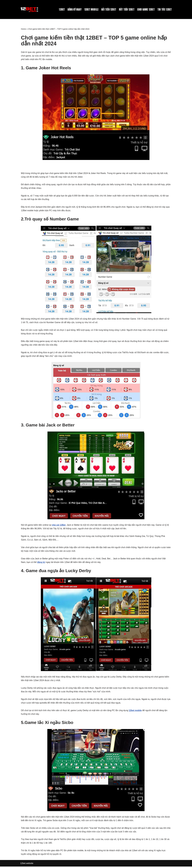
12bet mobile (136, 712)
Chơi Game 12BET (146, 9)
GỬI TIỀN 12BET (108, 9)
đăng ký (41, 563)
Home (23, 29)
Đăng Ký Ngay (73, 9)
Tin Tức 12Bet (165, 9)
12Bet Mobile (90, 9)
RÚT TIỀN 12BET (126, 9)
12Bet (60, 9)
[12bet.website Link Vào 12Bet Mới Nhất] (30, 9)
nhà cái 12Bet (59, 526)
